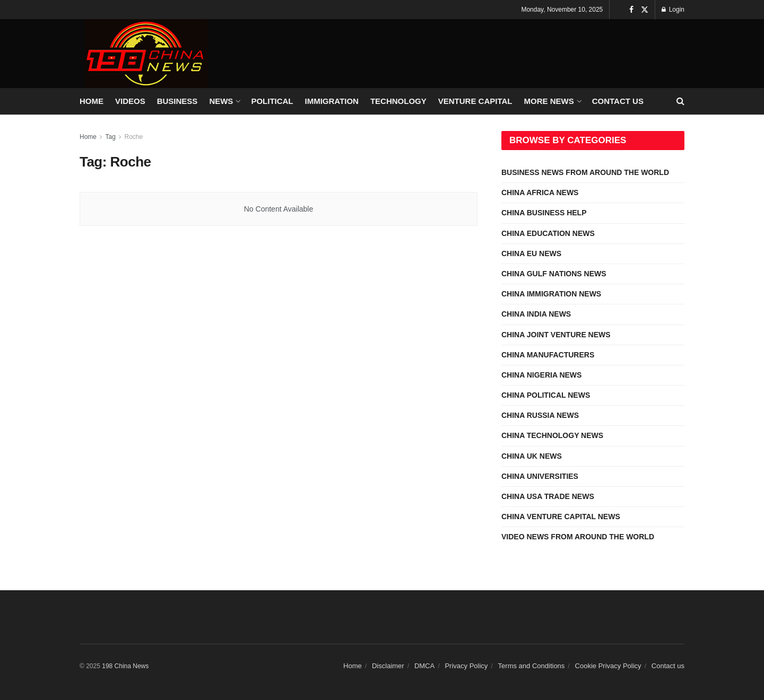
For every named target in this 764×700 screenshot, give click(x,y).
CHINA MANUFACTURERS (548, 355)
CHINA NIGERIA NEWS (541, 375)
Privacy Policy (466, 666)
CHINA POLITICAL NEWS (546, 395)
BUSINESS (177, 101)
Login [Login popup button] (673, 10)
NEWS (221, 101)
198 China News (125, 666)
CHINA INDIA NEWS (536, 314)
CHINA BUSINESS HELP (544, 213)
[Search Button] (680, 101)
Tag (110, 137)
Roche (134, 137)
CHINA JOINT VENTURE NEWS (556, 335)
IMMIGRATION (332, 101)
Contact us (618, 101)
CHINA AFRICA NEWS (540, 192)
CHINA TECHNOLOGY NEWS (552, 435)
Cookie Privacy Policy (608, 666)
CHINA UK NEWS (532, 456)
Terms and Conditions (532, 666)
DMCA (424, 666)
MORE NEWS (549, 101)
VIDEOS (130, 101)
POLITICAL (272, 101)
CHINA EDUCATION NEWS (548, 233)
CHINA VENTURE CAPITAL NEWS (561, 517)
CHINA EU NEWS (531, 253)
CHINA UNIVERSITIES (540, 476)
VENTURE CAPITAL (475, 101)
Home (88, 137)
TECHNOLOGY (398, 101)
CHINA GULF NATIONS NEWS (554, 274)
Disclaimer (388, 666)
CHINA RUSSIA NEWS (540, 415)
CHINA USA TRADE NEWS (548, 496)
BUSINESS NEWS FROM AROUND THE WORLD (585, 172)
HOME (92, 101)
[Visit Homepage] (147, 54)
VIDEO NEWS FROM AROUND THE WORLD (578, 537)
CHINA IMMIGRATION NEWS (551, 294)
